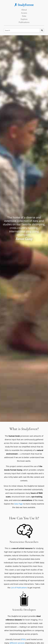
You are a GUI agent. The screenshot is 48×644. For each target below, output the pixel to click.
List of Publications (19, 588)
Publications (24, 22)
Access (24, 13)
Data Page (18, 504)
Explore (24, 19)
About (24, 10)
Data (24, 16)
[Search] (22, 30)
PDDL (24, 639)
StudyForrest (24, 5)
